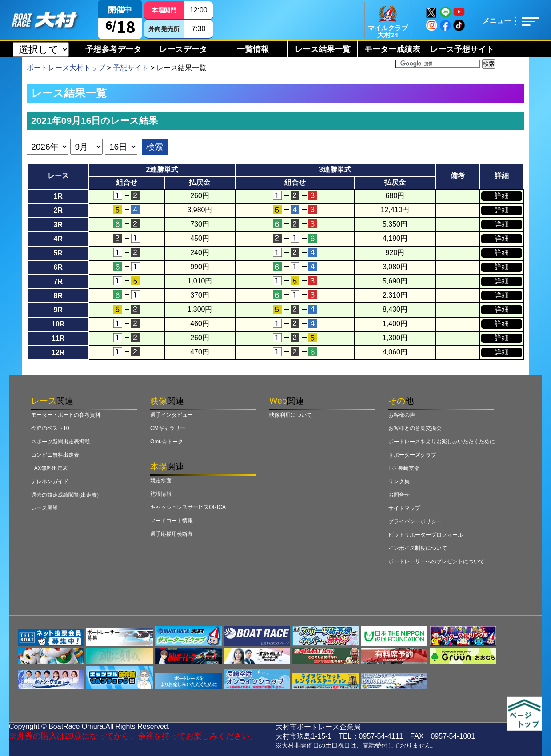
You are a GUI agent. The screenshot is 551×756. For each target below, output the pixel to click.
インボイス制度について (418, 548)
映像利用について (291, 415)
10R (58, 324)
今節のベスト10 (50, 428)
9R (58, 310)
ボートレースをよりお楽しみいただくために (442, 442)
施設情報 (161, 494)
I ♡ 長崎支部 (404, 468)
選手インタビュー (172, 415)
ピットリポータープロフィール (426, 535)
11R (58, 338)
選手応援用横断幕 (172, 534)
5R (58, 253)
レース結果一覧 (323, 49)
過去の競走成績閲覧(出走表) (65, 495)
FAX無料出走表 (50, 468)
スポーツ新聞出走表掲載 (60, 442)
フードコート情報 (172, 521)
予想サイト (131, 68)
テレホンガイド (50, 481)
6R (58, 267)
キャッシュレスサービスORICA (188, 507)
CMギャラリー (168, 428)
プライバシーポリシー (415, 521)
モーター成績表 (392, 49)
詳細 (502, 196)
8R (58, 296)
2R (58, 210)
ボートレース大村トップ (66, 68)
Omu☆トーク (167, 442)
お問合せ (399, 495)
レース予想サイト (462, 49)
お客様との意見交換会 (415, 428)
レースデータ (183, 49)
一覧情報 (253, 49)
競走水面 (161, 481)
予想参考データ (113, 49)
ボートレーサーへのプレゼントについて (436, 561)
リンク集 (399, 481)
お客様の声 (402, 415)
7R (58, 281)
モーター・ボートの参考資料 (66, 415)
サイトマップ (404, 508)
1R (58, 196)
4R (58, 239)
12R (58, 352)
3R (58, 225)
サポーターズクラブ (412, 455)
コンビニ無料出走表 (55, 455)
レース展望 (44, 508)
